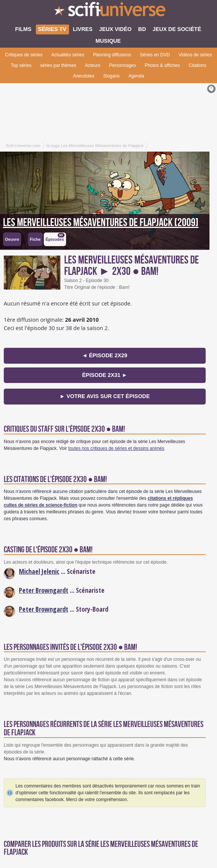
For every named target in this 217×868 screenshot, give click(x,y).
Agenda (136, 76)
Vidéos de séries (195, 55)
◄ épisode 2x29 (105, 355)
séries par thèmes (58, 65)
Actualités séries (68, 55)
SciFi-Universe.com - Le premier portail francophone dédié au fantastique (108, 11)
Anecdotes (84, 76)
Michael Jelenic (39, 571)
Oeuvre (12, 239)
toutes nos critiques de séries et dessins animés (116, 448)
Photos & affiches (162, 65)
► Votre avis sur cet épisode (105, 396)
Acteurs (93, 65)
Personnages (122, 65)
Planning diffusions (112, 55)
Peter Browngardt (44, 590)
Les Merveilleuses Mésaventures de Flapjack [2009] (101, 223)
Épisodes (55, 237)
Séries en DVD (155, 55)
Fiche (35, 239)
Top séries (21, 65)
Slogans (111, 76)
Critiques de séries (24, 55)
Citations (198, 65)
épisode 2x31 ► (105, 375)
